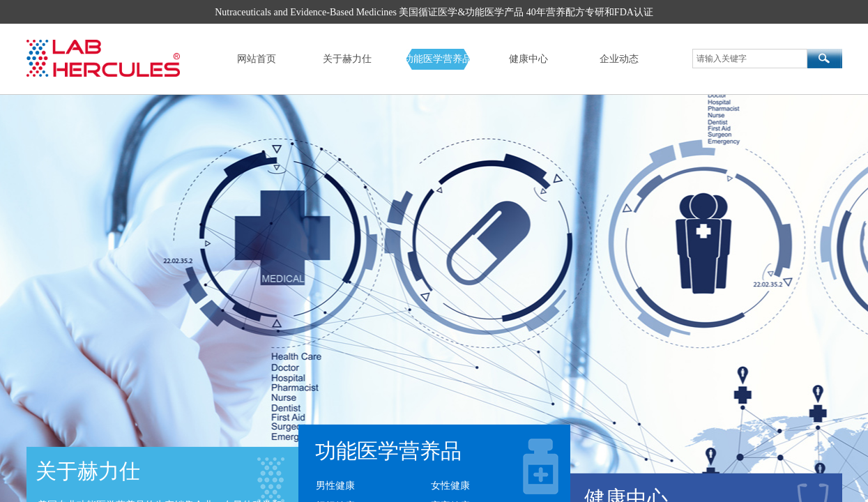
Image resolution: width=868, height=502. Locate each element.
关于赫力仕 (347, 59)
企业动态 (619, 59)
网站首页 (257, 59)
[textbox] (750, 59)
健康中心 (528, 59)
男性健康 (335, 486)
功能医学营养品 (438, 59)
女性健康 (450, 486)
